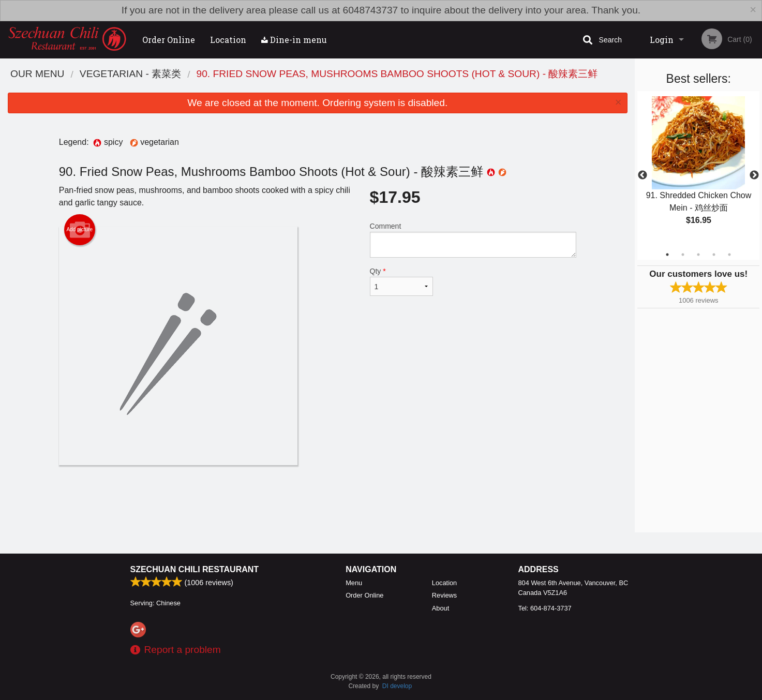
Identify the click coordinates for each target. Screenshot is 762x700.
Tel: (545, 608)
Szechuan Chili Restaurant (195, 569)
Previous (643, 175)
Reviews (444, 595)
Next (754, 175)
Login (662, 40)
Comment (473, 240)
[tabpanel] (698, 169)
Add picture (79, 230)
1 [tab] (667, 255)
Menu (354, 583)
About (440, 608)
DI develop (397, 686)
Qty (401, 281)
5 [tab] (729, 255)
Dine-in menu (294, 40)
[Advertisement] (318, 499)
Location (228, 40)
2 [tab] (683, 255)
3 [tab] (698, 255)
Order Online (169, 40)
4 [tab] (714, 255)
